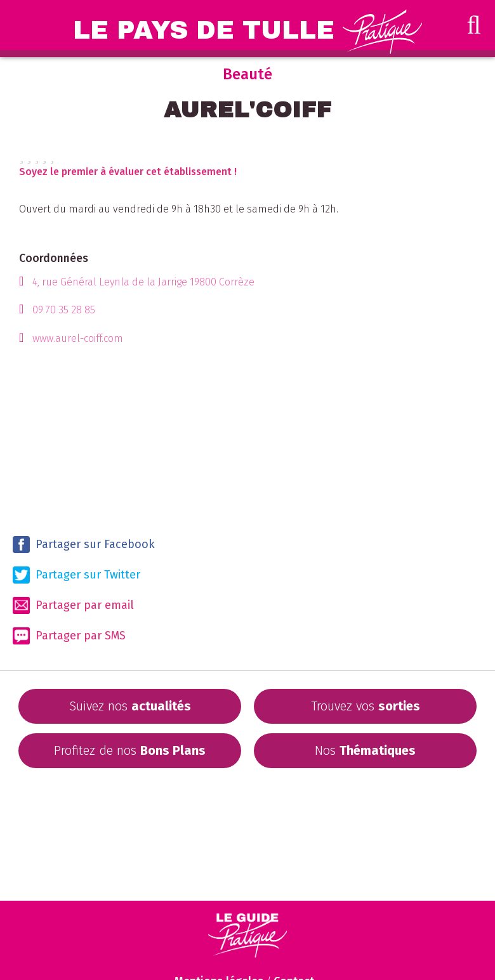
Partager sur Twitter (76, 575)
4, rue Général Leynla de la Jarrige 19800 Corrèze (143, 282)
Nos (365, 750)
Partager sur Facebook (84, 545)
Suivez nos (130, 706)
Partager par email (73, 605)
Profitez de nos (130, 750)
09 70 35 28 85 (64, 310)
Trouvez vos (366, 706)
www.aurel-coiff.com (78, 338)
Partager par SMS (69, 636)
